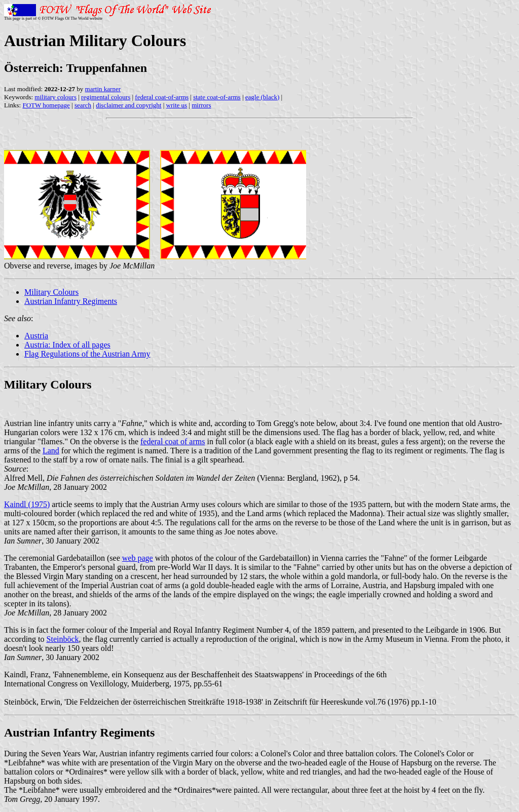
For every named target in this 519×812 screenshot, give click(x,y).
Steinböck (63, 639)
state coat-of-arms (217, 97)
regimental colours (106, 97)
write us (177, 105)
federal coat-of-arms (162, 97)
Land (51, 451)
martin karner (103, 89)
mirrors (201, 105)
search (83, 105)
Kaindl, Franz (26, 674)
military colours (55, 97)
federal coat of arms (173, 441)
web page (138, 558)
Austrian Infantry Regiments (71, 301)
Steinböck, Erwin (32, 702)
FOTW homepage (46, 105)
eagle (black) (262, 97)
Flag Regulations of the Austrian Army (87, 354)
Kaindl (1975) (27, 504)
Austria (36, 336)
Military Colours (51, 292)
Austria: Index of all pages (67, 345)
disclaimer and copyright (128, 105)
